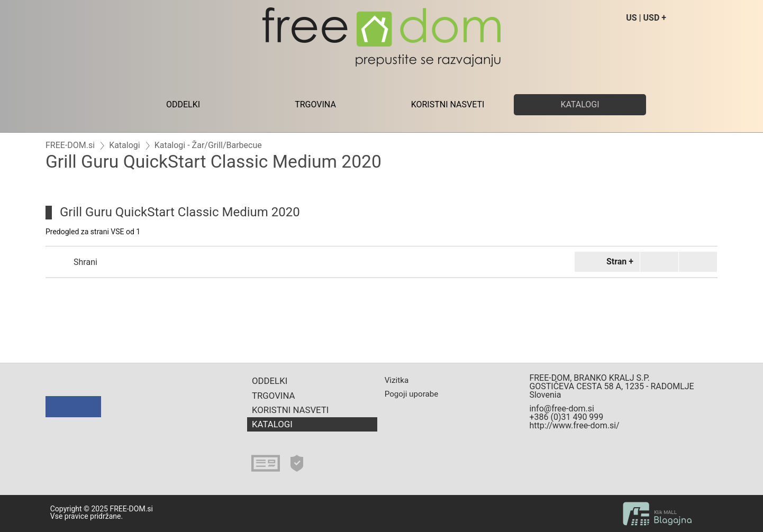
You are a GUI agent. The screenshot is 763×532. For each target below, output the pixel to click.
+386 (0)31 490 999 (566, 417)
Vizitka (397, 380)
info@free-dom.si (562, 409)
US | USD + (646, 18)
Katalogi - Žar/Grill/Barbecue (208, 145)
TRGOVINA (315, 104)
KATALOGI (580, 104)
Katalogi (125, 145)
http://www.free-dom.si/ (574, 425)
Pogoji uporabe (412, 394)
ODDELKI (183, 104)
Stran (605, 262)
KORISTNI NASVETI (448, 104)
